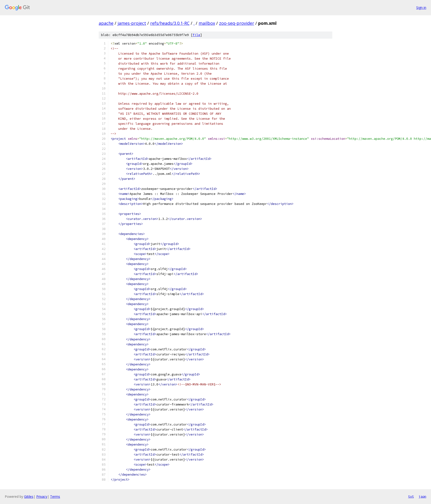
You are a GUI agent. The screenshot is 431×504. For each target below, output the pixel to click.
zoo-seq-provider (237, 23)
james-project (132, 23)
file (196, 35)
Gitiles (29, 496)
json (422, 496)
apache (106, 23)
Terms (55, 496)
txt (411, 496)
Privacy (42, 496)
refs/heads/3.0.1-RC (170, 23)
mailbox (207, 23)
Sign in (421, 8)
